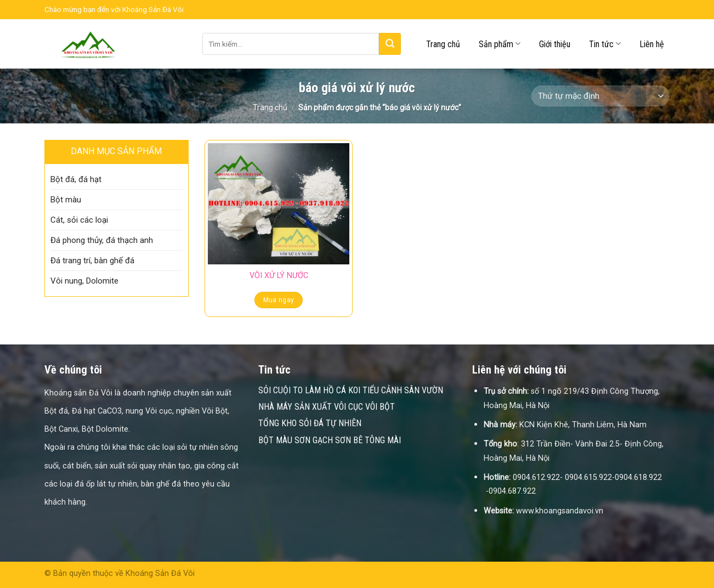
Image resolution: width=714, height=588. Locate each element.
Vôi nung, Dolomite (84, 281)
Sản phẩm (500, 44)
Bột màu (66, 200)
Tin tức (605, 44)
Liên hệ (652, 44)
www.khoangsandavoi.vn (560, 511)
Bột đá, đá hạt (76, 179)
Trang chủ (443, 44)
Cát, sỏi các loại (79, 220)
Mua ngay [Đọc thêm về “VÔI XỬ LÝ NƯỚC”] (279, 300)
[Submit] (390, 44)
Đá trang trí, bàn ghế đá (92, 261)
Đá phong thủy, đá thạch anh (102, 240)
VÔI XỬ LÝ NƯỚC (279, 276)
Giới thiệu (555, 44)
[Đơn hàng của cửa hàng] (600, 96)
